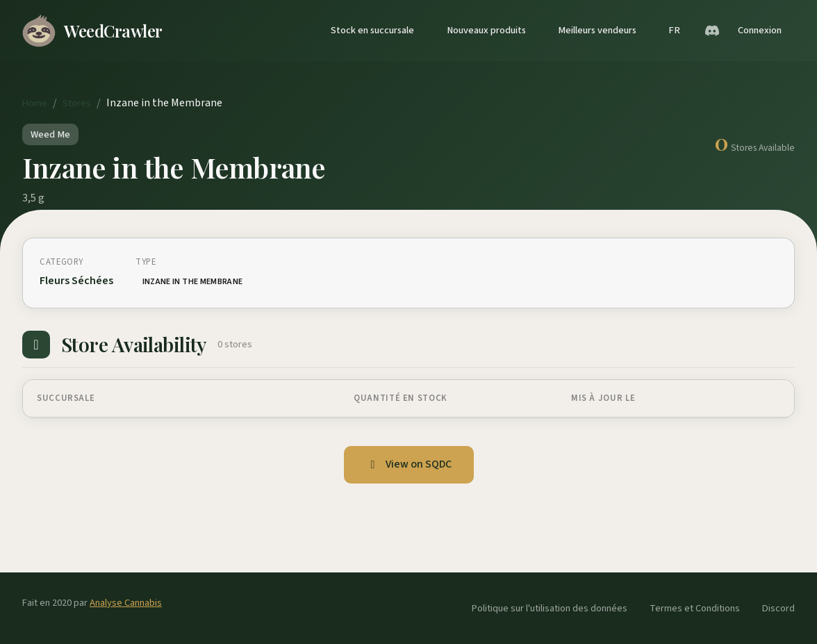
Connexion (760, 30)
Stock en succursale (372, 30)
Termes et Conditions (695, 608)
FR (674, 30)
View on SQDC (409, 464)
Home (35, 103)
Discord (778, 608)
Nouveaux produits (486, 30)
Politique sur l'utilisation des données (550, 608)
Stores (77, 103)
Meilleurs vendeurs (597, 30)
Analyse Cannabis (126, 603)
